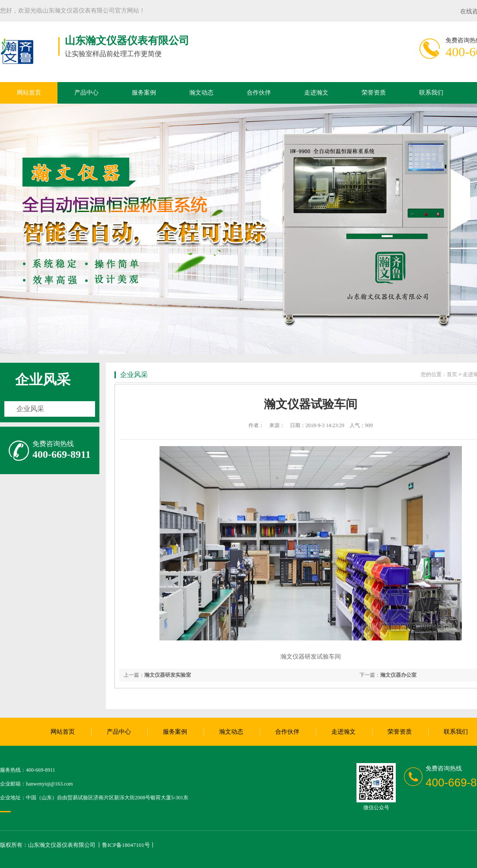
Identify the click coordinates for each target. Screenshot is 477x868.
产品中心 (86, 93)
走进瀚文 (316, 93)
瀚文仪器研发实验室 (168, 675)
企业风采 (43, 380)
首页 (452, 374)
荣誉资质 (374, 93)
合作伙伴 (259, 93)
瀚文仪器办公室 (398, 675)
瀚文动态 (201, 93)
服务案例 (144, 93)
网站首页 (29, 93)
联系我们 (431, 93)
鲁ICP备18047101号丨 (129, 845)
